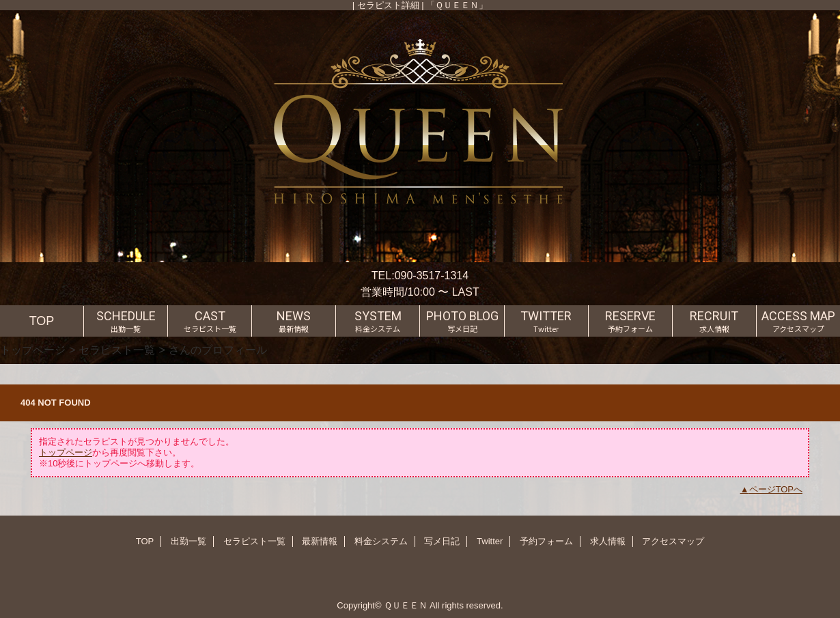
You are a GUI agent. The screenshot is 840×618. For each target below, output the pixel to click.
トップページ (33, 350)
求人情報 (608, 541)
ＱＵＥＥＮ (406, 605)
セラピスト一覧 (117, 350)
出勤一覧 (188, 541)
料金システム (381, 541)
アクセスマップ (673, 541)
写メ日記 (442, 541)
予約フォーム (546, 541)
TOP (42, 321)
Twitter (490, 541)
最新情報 (320, 541)
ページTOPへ (776, 489)
